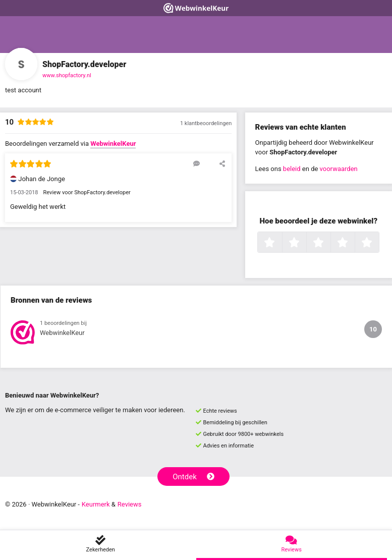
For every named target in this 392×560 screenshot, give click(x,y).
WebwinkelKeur (113, 144)
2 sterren (305, 243)
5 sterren (378, 243)
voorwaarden (339, 169)
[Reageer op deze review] (197, 163)
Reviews (130, 504)
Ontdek (193, 477)
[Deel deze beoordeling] (222, 163)
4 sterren (354, 243)
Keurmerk (96, 504)
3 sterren (329, 243)
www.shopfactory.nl (67, 75)
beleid (292, 169)
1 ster (281, 243)
